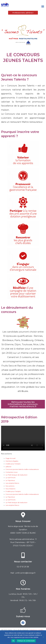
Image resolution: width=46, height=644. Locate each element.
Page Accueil (10, 458)
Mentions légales (12, 461)
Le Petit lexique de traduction (16, 475)
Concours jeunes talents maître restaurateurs (22, 469)
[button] (43, 6)
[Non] (43, 637)
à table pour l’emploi (13, 464)
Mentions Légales (37, 630)
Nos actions (10, 486)
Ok (13, 641)
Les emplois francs (12, 483)
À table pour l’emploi (13, 491)
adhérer (8, 467)
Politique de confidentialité (26, 641)
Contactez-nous (11, 472)
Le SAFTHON (10, 478)
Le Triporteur (10, 480)
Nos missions (10, 489)
